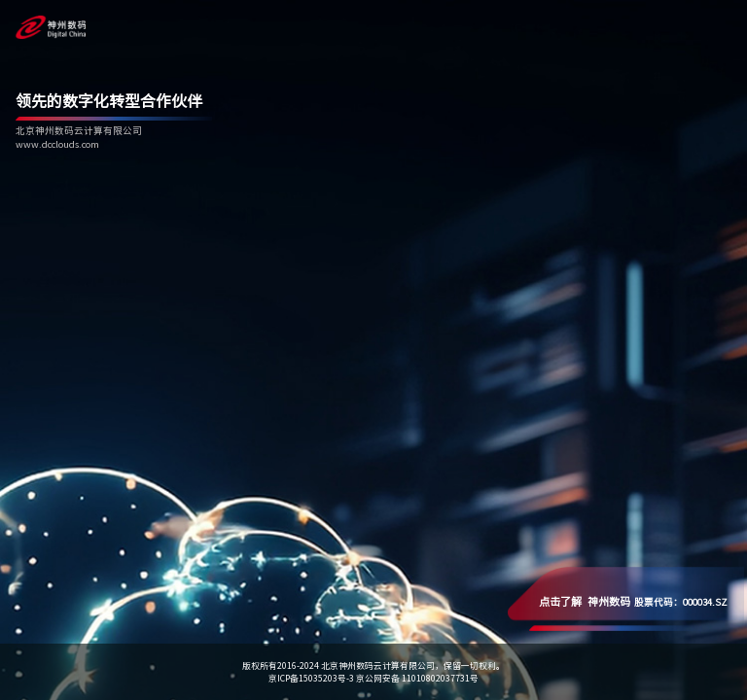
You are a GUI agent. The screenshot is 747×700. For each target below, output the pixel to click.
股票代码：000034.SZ (633, 601)
